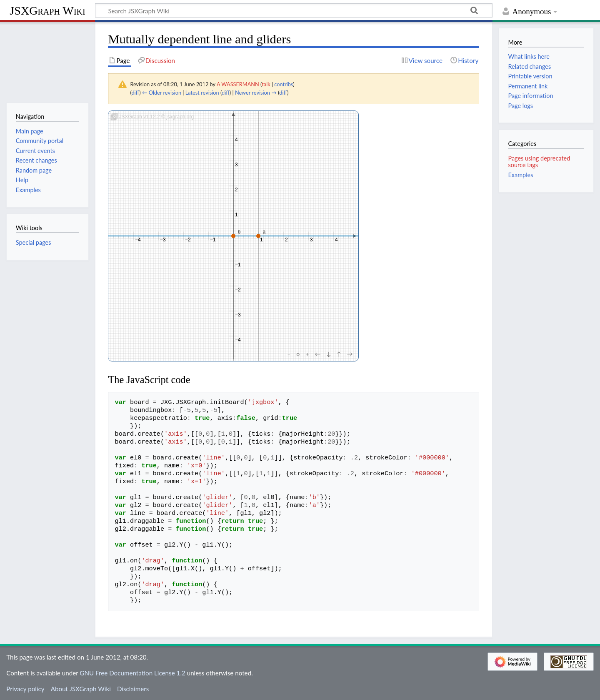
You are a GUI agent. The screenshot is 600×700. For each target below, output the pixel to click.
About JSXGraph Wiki (81, 689)
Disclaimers (133, 689)
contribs (284, 84)
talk (266, 84)
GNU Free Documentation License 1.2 (132, 673)
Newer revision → (256, 93)
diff (135, 93)
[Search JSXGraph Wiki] (294, 10)
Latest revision (202, 93)
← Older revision (162, 93)
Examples (520, 175)
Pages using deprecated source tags (539, 162)
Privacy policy (25, 689)
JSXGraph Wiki (47, 11)
